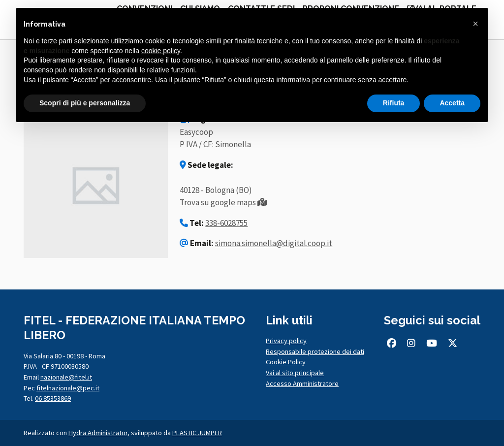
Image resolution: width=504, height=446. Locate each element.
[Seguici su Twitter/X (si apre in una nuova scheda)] (453, 343)
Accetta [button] (452, 103)
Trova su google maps (223, 202)
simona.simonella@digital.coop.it (274, 243)
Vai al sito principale (295, 373)
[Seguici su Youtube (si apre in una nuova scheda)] (431, 343)
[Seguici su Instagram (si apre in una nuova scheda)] (411, 343)
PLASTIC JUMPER (197, 433)
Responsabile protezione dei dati (315, 351)
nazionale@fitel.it (66, 377)
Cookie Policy (286, 362)
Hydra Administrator (98, 433)
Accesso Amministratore (302, 383)
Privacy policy (286, 341)
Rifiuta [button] (394, 103)
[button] (475, 24)
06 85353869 (53, 398)
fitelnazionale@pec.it (68, 388)
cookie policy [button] (161, 51)
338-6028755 (226, 223)
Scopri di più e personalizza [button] (85, 103)
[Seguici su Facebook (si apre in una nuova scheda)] (391, 343)
